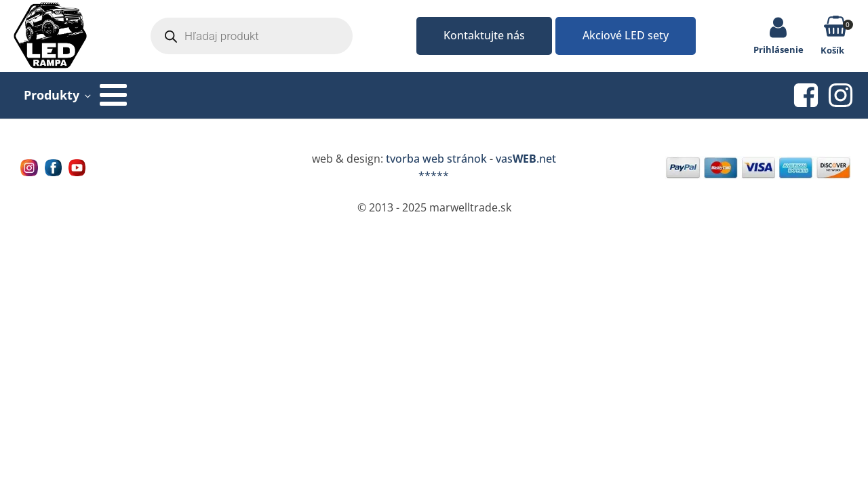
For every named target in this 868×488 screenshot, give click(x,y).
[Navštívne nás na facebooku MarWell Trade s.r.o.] (53, 168)
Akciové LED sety (626, 35)
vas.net (526, 159)
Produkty (52, 95)
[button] (836, 29)
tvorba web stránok (436, 159)
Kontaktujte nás (484, 35)
